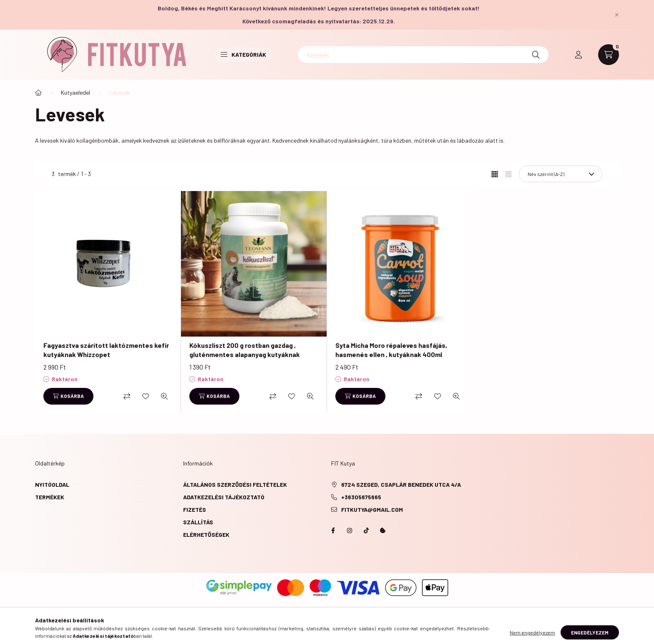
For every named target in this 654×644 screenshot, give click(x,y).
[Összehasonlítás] (127, 396)
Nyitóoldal (52, 484)
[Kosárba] (68, 396)
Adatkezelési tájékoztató (224, 497)
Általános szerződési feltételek (235, 484)
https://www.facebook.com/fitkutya (333, 531)
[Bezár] (617, 15)
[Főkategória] (38, 93)
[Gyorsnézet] (164, 396)
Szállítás (198, 522)
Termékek (50, 497)
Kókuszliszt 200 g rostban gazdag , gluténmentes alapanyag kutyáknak (245, 350)
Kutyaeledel (75, 92)
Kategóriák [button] (243, 54)
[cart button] (609, 55)
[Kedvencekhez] (146, 396)
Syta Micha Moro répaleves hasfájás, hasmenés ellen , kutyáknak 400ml (391, 350)
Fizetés (195, 509)
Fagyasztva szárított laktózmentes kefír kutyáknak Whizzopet (106, 350)
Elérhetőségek (206, 535)
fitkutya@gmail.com (372, 509)
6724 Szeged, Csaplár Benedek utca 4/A (401, 484)
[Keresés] (423, 55)
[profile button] (579, 55)
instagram (350, 531)
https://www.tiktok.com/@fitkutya (366, 531)
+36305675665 (361, 497)
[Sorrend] (561, 174)
